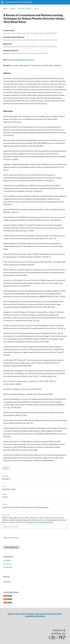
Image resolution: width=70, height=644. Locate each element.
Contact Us (44, 614)
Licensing (28, 616)
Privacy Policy (21, 614)
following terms (43, 507)
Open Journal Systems (11, 538)
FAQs (60, 614)
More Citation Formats (11, 527)
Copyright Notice (39, 616)
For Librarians (8, 567)
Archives (13, 8)
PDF (7, 468)
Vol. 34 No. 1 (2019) (25, 8)
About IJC (11, 614)
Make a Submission (11, 547)
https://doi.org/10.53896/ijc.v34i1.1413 (20, 60)
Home (5, 8)
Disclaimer (53, 614)
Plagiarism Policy (33, 614)
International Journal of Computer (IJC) (19, 2)
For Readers (7, 561)
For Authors (7, 564)
